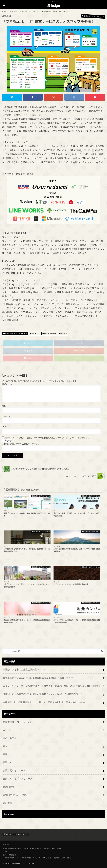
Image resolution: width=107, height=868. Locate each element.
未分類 (6, 730)
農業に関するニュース (14, 770)
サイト (5, 427)
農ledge (53, 5)
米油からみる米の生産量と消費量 (25, 670)
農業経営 (64, 333)
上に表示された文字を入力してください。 (21, 444)
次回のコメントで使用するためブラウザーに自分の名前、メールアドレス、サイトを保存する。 (47, 438)
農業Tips (7, 762)
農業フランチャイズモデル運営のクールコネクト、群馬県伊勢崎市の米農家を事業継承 (52, 686)
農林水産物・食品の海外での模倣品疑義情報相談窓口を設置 (38, 678)
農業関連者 (9, 787)
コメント (7, 384)
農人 (5, 746)
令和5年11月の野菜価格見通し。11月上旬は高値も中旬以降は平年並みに (45, 702)
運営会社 (57, 858)
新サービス (36, 333)
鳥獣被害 (7, 803)
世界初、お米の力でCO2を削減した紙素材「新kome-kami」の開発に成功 (45, 694)
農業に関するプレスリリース (16, 333)
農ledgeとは (47, 858)
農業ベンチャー (50, 333)
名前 (5, 406)
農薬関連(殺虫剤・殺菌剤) (16, 795)
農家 (5, 754)
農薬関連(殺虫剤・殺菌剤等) (12, 848)
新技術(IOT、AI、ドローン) (17, 722)
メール (6, 416)
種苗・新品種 (10, 738)
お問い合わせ (67, 858)
